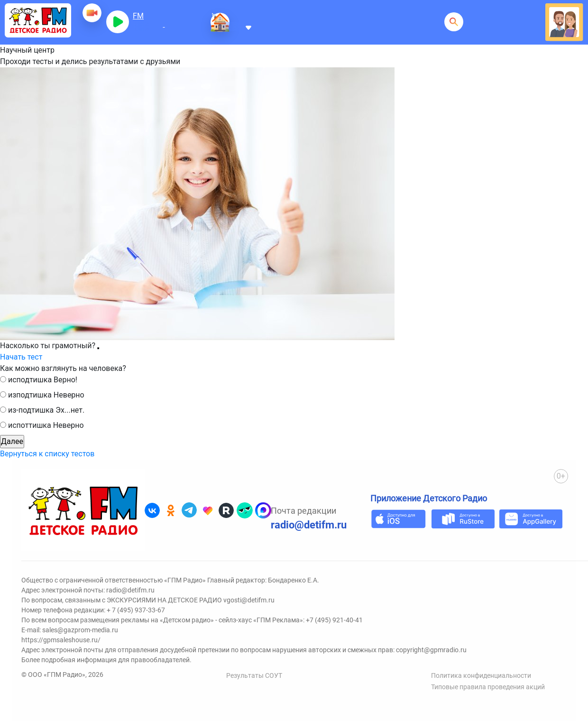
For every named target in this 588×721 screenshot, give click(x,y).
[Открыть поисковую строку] (454, 22)
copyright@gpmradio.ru (431, 650)
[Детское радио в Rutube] (226, 510)
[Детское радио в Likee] (208, 510)
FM (138, 16)
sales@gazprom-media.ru (80, 630)
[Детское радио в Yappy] (245, 510)
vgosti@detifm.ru (249, 600)
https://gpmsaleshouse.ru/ (61, 640)
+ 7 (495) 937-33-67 (136, 610)
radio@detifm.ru (309, 525)
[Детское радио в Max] (263, 510)
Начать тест (21, 357)
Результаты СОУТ (254, 675)
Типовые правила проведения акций (488, 687)
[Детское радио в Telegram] (189, 510)
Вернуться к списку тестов (47, 454)
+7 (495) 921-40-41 (334, 620)
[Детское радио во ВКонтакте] (152, 510)
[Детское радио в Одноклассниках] (171, 510)
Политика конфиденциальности (481, 675)
